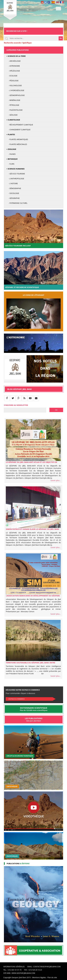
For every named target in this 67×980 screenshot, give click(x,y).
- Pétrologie (13, 105)
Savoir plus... (56, 480)
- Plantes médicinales (17, 144)
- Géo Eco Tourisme (16, 174)
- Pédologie (12, 81)
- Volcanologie (14, 86)
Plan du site (52, 977)
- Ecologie (12, 76)
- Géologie (12, 115)
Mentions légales (39, 977)
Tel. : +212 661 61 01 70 (12, 970)
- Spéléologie (13, 71)
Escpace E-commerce (17, 699)
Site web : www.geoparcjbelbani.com (19, 973)
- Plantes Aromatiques (17, 139)
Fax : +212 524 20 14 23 (33, 970)
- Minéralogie (13, 100)
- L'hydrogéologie (15, 90)
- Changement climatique (18, 130)
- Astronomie (13, 66)
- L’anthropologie (15, 179)
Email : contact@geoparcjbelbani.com (44, 967)
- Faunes (11, 154)
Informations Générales (14, 967)
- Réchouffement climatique (20, 125)
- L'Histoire (12, 184)
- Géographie (13, 198)
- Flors (10, 164)
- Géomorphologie (16, 95)
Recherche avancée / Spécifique (18, 43)
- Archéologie (14, 61)
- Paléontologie (15, 110)
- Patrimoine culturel (17, 203)
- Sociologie (13, 193)
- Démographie (14, 188)
